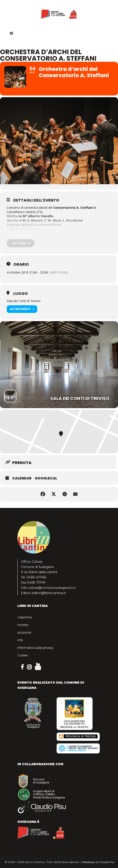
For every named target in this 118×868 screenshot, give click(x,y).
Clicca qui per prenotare (24, 229)
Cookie (23, 655)
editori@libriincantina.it (49, 593)
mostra (23, 625)
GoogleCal (46, 478)
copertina (25, 617)
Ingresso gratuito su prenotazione (34, 225)
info (20, 640)
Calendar (22, 478)
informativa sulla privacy (35, 648)
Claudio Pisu (107, 862)
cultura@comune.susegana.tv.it (52, 588)
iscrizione (24, 633)
